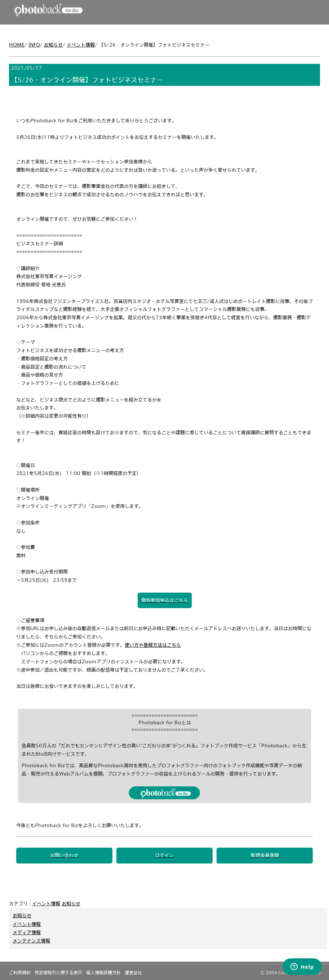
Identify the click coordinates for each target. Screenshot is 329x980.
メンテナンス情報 (31, 941)
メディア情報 (27, 932)
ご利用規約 (20, 972)
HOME (17, 45)
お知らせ (53, 45)
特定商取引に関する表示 (58, 972)
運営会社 (133, 972)
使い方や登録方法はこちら (153, 645)
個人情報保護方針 (103, 972)
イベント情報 (81, 45)
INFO (34, 45)
